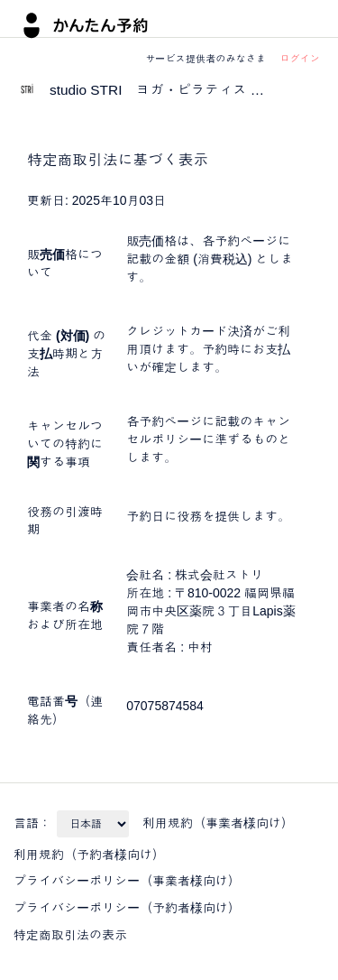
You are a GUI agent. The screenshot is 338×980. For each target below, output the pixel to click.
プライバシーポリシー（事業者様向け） (127, 881)
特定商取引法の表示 (70, 935)
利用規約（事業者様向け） (218, 823)
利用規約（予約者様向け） (89, 855)
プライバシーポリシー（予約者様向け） (127, 908)
